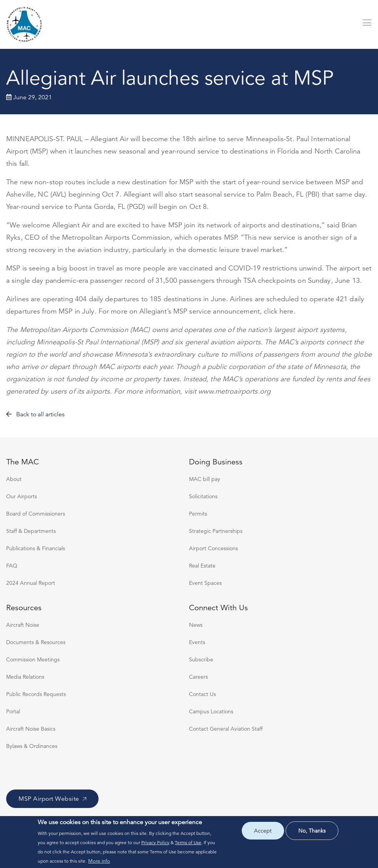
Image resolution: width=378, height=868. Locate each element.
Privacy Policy (155, 842)
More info (99, 861)
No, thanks (312, 831)
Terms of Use (188, 842)
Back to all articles (35, 414)
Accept (263, 831)
